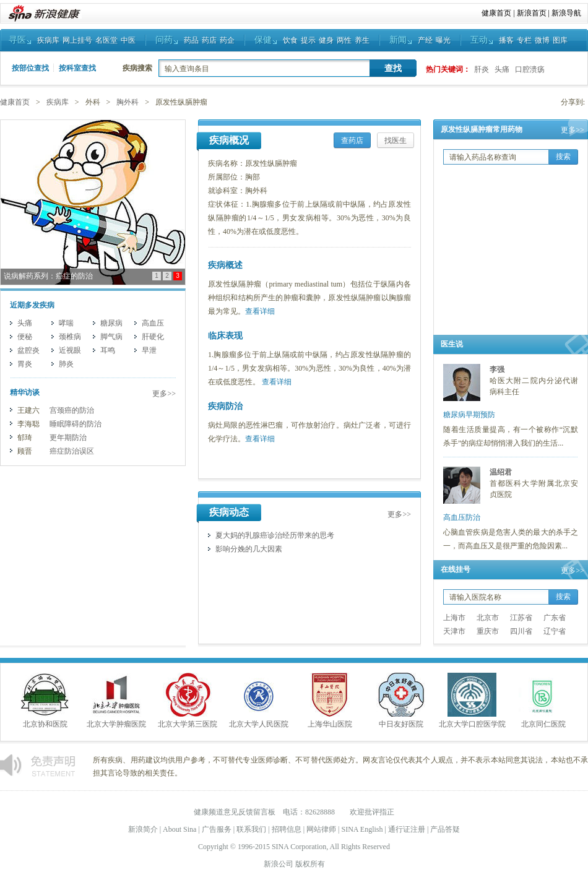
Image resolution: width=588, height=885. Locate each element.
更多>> (164, 394)
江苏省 (521, 618)
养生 (362, 40)
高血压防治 (462, 517)
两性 (344, 40)
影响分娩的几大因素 (249, 549)
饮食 (290, 40)
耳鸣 (108, 350)
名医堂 (106, 40)
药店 (209, 40)
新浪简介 (143, 829)
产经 (425, 40)
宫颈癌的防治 (72, 410)
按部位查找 (30, 68)
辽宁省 (555, 631)
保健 (263, 40)
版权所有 (310, 864)
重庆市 (488, 631)
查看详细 (260, 311)
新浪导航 (566, 13)
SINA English (362, 829)
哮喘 (66, 323)
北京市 (488, 618)
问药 (164, 40)
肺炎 (66, 364)
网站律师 (321, 829)
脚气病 (111, 337)
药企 (227, 40)
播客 (506, 40)
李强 (497, 369)
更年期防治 (68, 438)
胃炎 (25, 364)
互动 (479, 40)
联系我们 (251, 829)
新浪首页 (532, 13)
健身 (326, 40)
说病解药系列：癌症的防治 (48, 276)
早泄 (149, 350)
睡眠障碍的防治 (76, 424)
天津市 (454, 631)
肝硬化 (153, 337)
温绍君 (501, 472)
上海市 (454, 618)
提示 (308, 40)
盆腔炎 (28, 350)
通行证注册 (407, 829)
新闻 (398, 40)
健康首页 (496, 13)
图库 (560, 40)
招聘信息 (287, 829)
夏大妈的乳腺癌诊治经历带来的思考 (275, 535)
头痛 (502, 69)
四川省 (521, 631)
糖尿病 (111, 323)
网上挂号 (77, 40)
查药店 (352, 140)
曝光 (443, 40)
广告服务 (217, 829)
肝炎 (482, 69)
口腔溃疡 (530, 69)
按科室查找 (77, 68)
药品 (191, 40)
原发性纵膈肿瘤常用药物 (482, 129)
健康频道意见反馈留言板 (235, 812)
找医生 (396, 140)
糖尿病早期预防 (469, 415)
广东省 (555, 618)
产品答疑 (445, 829)
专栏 (524, 40)
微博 (542, 40)
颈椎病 (70, 337)
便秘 (25, 337)
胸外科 (128, 102)
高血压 (153, 323)
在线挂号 (456, 569)
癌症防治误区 (72, 451)
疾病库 (48, 40)
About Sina (179, 829)
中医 (128, 40)
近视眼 (70, 350)
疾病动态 (229, 512)
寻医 (17, 40)
